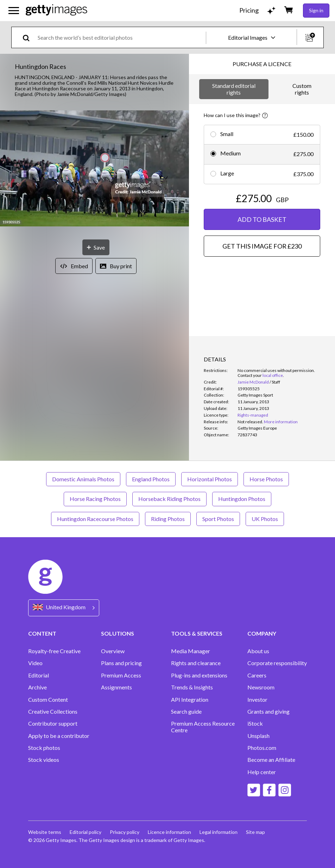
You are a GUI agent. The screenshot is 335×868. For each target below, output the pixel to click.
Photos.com (262, 748)
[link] (250, 422)
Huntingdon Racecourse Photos (95, 519)
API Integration (190, 700)
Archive (37, 687)
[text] (121, 37)
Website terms (45, 832)
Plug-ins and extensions (199, 675)
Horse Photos (266, 479)
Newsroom (261, 687)
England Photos (151, 479)
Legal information (219, 832)
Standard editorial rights (234, 89)
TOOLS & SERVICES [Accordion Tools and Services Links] (197, 633)
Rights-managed (253, 415)
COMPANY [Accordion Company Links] (262, 633)
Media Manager (191, 651)
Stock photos (44, 748)
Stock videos (44, 760)
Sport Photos (218, 519)
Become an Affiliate (271, 760)
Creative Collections (53, 712)
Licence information (169, 832)
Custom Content (48, 700)
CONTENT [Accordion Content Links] (42, 633)
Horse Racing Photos (95, 499)
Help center (262, 772)
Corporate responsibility (277, 663)
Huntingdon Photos (242, 499)
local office (273, 375)
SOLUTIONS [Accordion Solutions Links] (118, 633)
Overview (113, 651)
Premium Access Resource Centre (203, 727)
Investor (257, 700)
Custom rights (302, 89)
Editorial (39, 675)
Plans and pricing (121, 663)
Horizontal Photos (210, 479)
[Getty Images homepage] (56, 10)
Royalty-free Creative (54, 651)
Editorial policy (86, 832)
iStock (255, 724)
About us (258, 651)
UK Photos (265, 519)
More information (281, 422)
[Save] (96, 247)
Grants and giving (268, 712)
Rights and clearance (196, 663)
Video (35, 663)
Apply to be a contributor (59, 736)
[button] (94, 169)
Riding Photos (168, 519)
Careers (257, 675)
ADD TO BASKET (262, 219)
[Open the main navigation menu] (14, 11)
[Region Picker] (64, 608)
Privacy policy (125, 832)
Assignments (116, 687)
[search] (29, 37)
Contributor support (53, 724)
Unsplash (258, 736)
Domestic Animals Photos (83, 479)
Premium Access (121, 675)
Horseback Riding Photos (169, 499)
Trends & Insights (192, 687)
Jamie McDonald (253, 382)
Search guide (186, 712)
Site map (255, 832)
